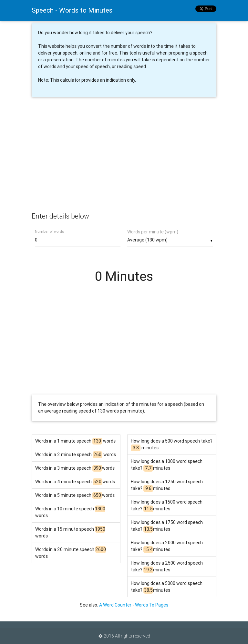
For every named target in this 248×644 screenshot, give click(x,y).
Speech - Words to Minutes (72, 10)
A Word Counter (115, 605)
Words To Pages (152, 605)
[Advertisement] (124, 159)
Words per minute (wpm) (153, 232)
